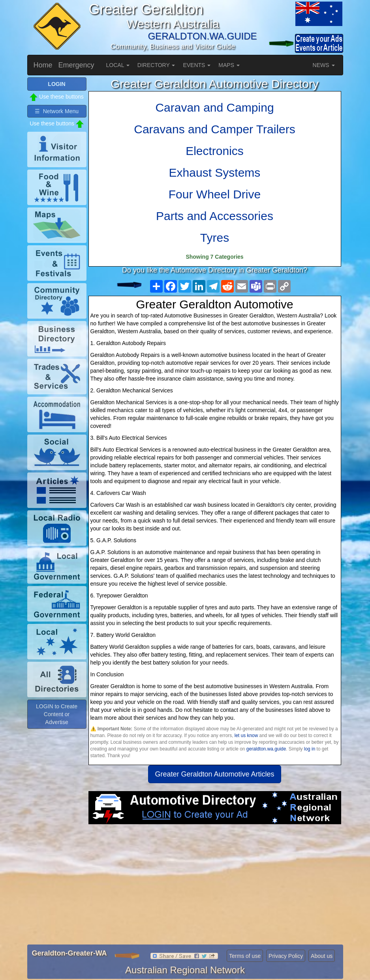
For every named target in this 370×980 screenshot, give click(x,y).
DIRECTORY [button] (156, 65)
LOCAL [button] (118, 65)
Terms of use (245, 956)
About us (322, 956)
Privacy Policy (286, 956)
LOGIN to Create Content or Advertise (57, 714)
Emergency (76, 65)
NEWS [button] (324, 65)
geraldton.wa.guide (266, 749)
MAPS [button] (229, 65)
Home (43, 65)
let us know (246, 735)
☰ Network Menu (57, 111)
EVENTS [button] (197, 65)
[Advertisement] (215, 887)
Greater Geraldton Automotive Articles (214, 774)
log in (310, 749)
